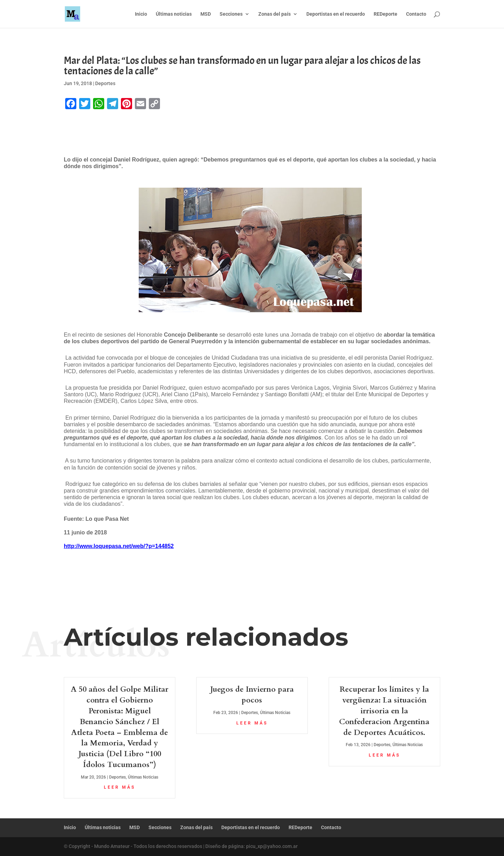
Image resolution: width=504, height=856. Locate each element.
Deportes (105, 83)
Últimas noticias (174, 14)
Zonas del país (274, 14)
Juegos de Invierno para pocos (252, 695)
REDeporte (385, 14)
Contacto (416, 14)
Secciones (231, 14)
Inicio (141, 14)
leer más (120, 787)
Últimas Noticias (143, 777)
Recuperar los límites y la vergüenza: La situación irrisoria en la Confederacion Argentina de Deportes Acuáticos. (384, 711)
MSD (206, 14)
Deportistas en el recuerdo (336, 14)
